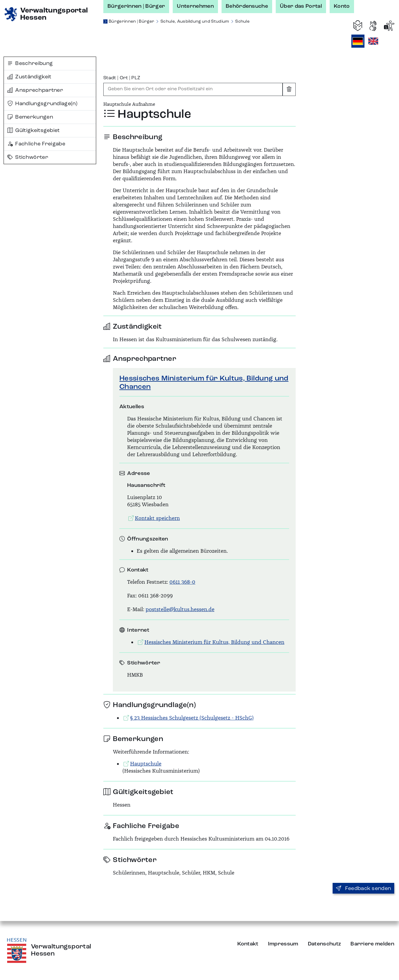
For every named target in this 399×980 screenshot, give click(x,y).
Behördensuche (247, 6)
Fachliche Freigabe (36, 144)
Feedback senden (363, 889)
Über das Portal (301, 6)
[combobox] (193, 89)
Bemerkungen (30, 117)
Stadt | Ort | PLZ (122, 78)
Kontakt (248, 944)
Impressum (283, 944)
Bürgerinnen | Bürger (136, 6)
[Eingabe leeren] (289, 89)
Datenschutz (325, 944)
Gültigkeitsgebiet (34, 131)
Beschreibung (30, 63)
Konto (342, 6)
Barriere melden (372, 944)
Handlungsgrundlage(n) (42, 104)
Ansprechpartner (35, 90)
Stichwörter (28, 157)
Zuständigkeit (29, 77)
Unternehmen (195, 6)
